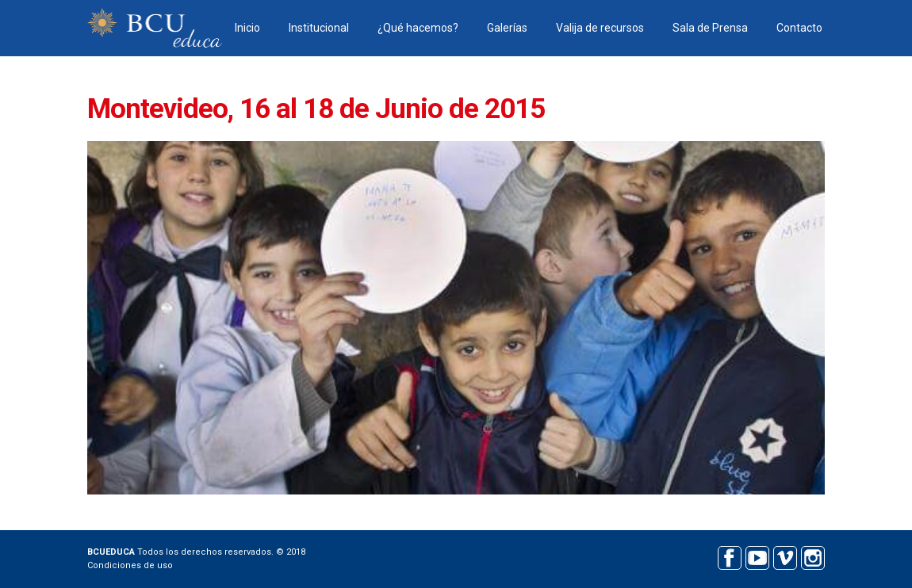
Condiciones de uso (130, 565)
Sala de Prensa (710, 28)
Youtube (757, 556)
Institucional (319, 28)
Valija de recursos (600, 28)
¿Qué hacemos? (418, 28)
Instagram (812, 556)
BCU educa (155, 28)
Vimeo (785, 556)
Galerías (507, 28)
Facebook (729, 556)
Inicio (247, 28)
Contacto (799, 28)
